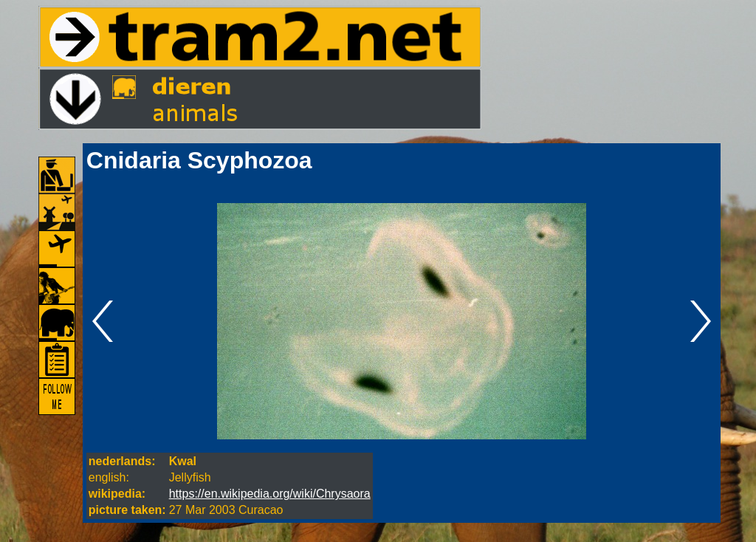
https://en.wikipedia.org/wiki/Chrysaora (270, 494)
